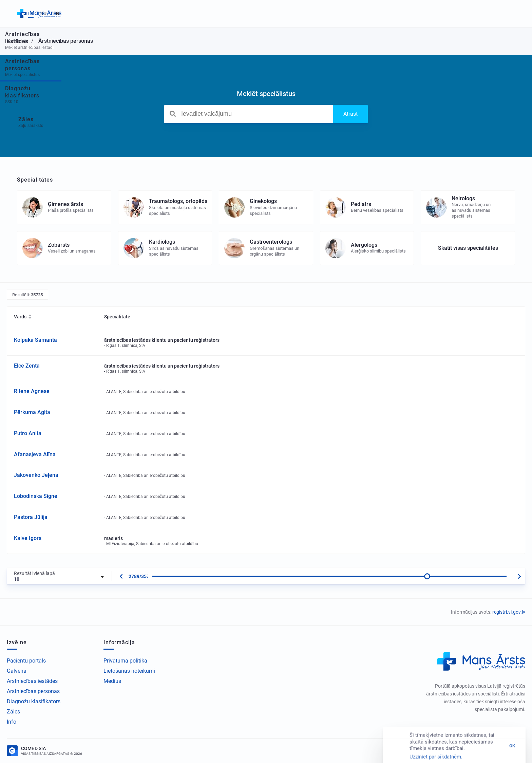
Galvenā (17, 671)
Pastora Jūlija (31, 517)
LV (487, 14)
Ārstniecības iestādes (32, 681)
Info (12, 722)
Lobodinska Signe (36, 496)
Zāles (13, 712)
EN (512, 14)
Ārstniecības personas (33, 691)
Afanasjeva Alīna (35, 454)
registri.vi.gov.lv (509, 612)
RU (499, 14)
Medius (112, 681)
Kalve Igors (28, 538)
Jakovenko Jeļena (36, 475)
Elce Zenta (27, 366)
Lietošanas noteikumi (129, 671)
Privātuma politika (125, 661)
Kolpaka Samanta (35, 340)
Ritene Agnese (32, 391)
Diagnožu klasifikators (34, 701)
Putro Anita (28, 433)
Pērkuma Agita (32, 412)
